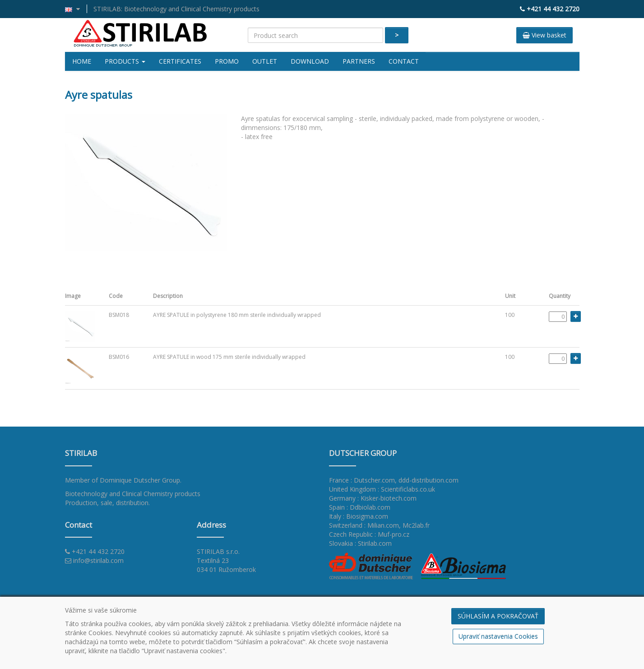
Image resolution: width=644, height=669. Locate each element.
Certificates (180, 61)
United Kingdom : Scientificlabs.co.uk (382, 489)
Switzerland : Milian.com (364, 525)
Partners (359, 61)
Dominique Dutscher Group (140, 480)
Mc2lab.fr (416, 525)
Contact (404, 61)
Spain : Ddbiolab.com (360, 507)
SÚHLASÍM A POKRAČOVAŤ (498, 616)
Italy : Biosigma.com (359, 516)
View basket (544, 35)
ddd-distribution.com (429, 480)
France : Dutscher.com (362, 480)
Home (82, 61)
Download (310, 61)
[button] (76, 9)
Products (125, 61)
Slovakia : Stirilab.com (360, 543)
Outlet (265, 61)
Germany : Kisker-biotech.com (373, 498)
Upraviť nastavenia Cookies (498, 636)
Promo (227, 61)
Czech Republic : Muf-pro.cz (369, 534)
